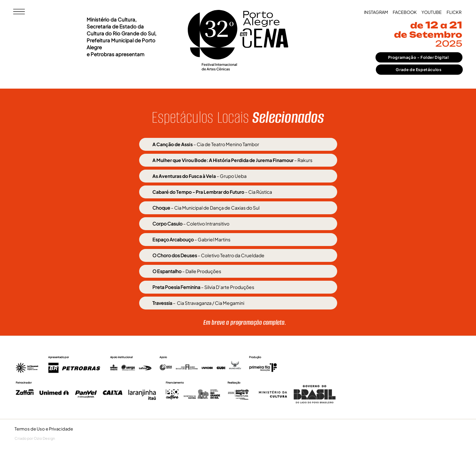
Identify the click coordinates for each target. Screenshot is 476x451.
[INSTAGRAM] (376, 12)
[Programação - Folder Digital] (419, 57)
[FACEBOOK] (405, 12)
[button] (19, 12)
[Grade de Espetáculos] (419, 70)
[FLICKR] (454, 12)
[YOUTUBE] (432, 12)
